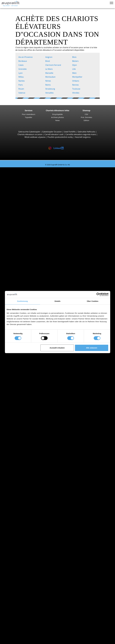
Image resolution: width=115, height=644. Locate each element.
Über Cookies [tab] (93, 301)
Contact (13, 613)
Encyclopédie (57, 114)
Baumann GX (24, 246)
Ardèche (18, 372)
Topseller (29, 117)
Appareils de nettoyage (19, 559)
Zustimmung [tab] (22, 301)
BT (15, 409)
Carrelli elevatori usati (54, 134)
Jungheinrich (19, 417)
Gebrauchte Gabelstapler (29, 132)
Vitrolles (76, 93)
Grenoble (23, 69)
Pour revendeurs (28, 114)
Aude (16, 383)
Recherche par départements (22, 356)
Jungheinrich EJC (26, 281)
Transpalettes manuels (24, 444)
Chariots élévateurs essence (26, 439)
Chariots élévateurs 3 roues (26, 174)
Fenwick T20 (24, 270)
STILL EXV (23, 284)
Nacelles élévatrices (18, 573)
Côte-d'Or (18, 474)
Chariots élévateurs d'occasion (18, 169)
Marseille (50, 73)
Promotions (14, 455)
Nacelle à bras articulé (24, 575)
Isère (16, 490)
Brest (48, 61)
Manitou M (23, 214)
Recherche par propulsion (21, 428)
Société (13, 610)
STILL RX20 (23, 182)
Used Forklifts (70, 132)
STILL (16, 420)
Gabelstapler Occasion (52, 132)
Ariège (17, 377)
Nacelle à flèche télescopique (27, 581)
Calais (22, 65)
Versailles (50, 93)
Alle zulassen (92, 348)
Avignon (49, 57)
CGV (86, 114)
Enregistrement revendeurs (21, 636)
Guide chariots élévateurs (16, 629)
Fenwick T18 (24, 273)
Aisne (16, 361)
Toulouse (77, 89)
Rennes (76, 85)
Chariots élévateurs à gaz (25, 436)
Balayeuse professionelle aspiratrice (30, 565)
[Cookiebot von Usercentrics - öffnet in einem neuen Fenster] (98, 294)
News (57, 120)
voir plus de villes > (22, 404)
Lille (74, 69)
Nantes (22, 81)
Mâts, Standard (21, 538)
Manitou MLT (24, 230)
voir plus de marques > (24, 426)
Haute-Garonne (21, 482)
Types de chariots (17, 452)
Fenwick (18, 412)
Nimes (49, 81)
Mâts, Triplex (20, 543)
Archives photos (57, 117)
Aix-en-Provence (26, 57)
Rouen (22, 89)
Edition (86, 120)
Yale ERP (22, 187)
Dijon (75, 65)
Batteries (18, 551)
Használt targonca (83, 137)
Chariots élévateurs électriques (27, 433)
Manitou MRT (25, 228)
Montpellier (78, 77)
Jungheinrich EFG (26, 179)
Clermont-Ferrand (54, 65)
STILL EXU (23, 262)
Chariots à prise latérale (24, 241)
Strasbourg (51, 89)
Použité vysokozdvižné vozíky (60, 137)
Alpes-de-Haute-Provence (25, 367)
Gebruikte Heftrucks (86, 132)
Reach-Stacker (20, 238)
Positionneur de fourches (25, 530)
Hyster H (23, 203)
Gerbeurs (18, 278)
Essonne (18, 476)
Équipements (15, 522)
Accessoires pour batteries (26, 557)
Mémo (7, 639)
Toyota (17, 423)
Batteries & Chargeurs (19, 549)
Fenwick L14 (24, 286)
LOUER (8, 626)
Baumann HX (24, 249)
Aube (16, 380)
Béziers (76, 61)
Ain (15, 359)
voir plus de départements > (26, 385)
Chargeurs (19, 554)
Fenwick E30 (24, 198)
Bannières (14, 618)
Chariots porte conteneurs (26, 235)
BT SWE (22, 289)
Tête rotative (20, 527)
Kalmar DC (23, 206)
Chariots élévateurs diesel (25, 431)
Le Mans (49, 69)
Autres (17, 533)
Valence (22, 93)
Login (12, 632)
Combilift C (24, 244)
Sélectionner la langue (14, 641)
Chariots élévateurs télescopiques (29, 222)
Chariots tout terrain (23, 211)
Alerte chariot (15, 589)
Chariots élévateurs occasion (30, 134)
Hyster (17, 415)
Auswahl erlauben (57, 348)
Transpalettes (20, 260)
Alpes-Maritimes (21, 369)
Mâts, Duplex (20, 541)
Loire (16, 492)
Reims (48, 85)
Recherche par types (18, 171)
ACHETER (9, 623)
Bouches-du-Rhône (22, 471)
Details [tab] (58, 301)
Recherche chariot (17, 447)
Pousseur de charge (23, 525)
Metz (75, 73)
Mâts (12, 535)
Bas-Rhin (18, 468)
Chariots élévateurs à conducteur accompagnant (35, 257)
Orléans (76, 81)
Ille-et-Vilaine (20, 487)
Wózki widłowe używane (35, 137)
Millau (22, 77)
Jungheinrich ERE (26, 268)
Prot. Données (86, 117)
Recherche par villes (18, 388)
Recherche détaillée (18, 450)
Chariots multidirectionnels (26, 254)
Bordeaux (23, 61)
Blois (75, 57)
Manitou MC (24, 217)
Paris (21, 85)
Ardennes (18, 375)
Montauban (51, 77)
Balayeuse (18, 562)
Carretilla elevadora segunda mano (81, 134)
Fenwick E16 (24, 177)
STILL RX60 (23, 195)
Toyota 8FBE (24, 185)
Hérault (17, 484)
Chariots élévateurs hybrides (26, 442)
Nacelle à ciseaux (21, 578)
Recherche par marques (20, 407)
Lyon (21, 73)
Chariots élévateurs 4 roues (26, 193)
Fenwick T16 (24, 265)
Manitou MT (24, 225)
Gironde (18, 479)
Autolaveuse (19, 567)
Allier (16, 364)
